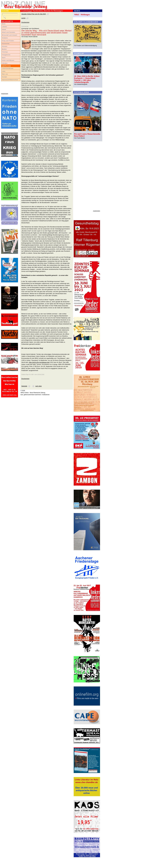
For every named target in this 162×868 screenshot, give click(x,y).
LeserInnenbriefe (8, 68)
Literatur (5, 63)
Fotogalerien (6, 55)
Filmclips (5, 52)
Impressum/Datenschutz (10, 80)
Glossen (5, 46)
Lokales (4, 27)
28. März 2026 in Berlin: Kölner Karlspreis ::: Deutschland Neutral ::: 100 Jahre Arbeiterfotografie (87, 79)
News (4, 24)
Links (4, 71)
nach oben (39, 386)
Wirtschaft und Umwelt (9, 35)
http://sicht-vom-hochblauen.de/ (39, 362)
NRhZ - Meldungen (82, 15)
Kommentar (6, 44)
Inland (4, 29)
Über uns (5, 74)
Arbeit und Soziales (8, 32)
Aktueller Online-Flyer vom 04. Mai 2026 (34, 14)
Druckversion (25, 22)
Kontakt (4, 77)
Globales (5, 38)
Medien (4, 49)
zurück (23, 18)
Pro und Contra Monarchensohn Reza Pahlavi (87, 135)
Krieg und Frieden (8, 41)
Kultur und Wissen (8, 60)
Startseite (24, 386)
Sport (4, 58)
